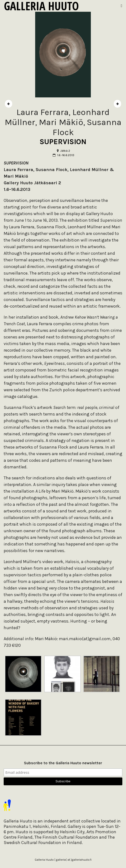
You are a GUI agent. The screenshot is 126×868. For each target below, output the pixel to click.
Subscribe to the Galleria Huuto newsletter (63, 763)
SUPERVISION (63, 142)
